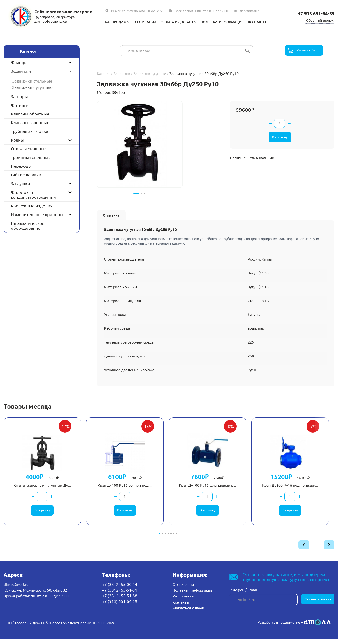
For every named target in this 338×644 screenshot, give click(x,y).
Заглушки (20, 183)
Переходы (21, 166)
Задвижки (21, 71)
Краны (17, 140)
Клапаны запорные (30, 122)
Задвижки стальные (32, 81)
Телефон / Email (243, 596)
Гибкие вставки (26, 175)
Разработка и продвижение (275, 628)
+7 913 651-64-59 (313, 13)
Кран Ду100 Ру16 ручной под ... (125, 491)
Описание (113, 215)
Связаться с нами (188, 613)
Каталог (104, 74)
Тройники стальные (31, 157)
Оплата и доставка (177, 22)
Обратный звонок (319, 20)
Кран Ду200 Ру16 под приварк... (282, 491)
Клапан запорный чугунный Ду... (41, 491)
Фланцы (19, 62)
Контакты (266, 22)
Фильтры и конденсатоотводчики (33, 195)
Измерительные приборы (37, 214)
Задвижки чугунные (32, 87)
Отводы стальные (29, 149)
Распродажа (108, 22)
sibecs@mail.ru (250, 11)
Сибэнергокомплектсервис (64, 12)
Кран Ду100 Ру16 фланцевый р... (207, 491)
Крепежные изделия (32, 206)
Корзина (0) (307, 51)
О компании (139, 22)
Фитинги (20, 105)
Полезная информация (227, 22)
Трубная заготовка (29, 131)
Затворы (19, 96)
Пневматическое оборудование (28, 226)
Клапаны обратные (30, 114)
